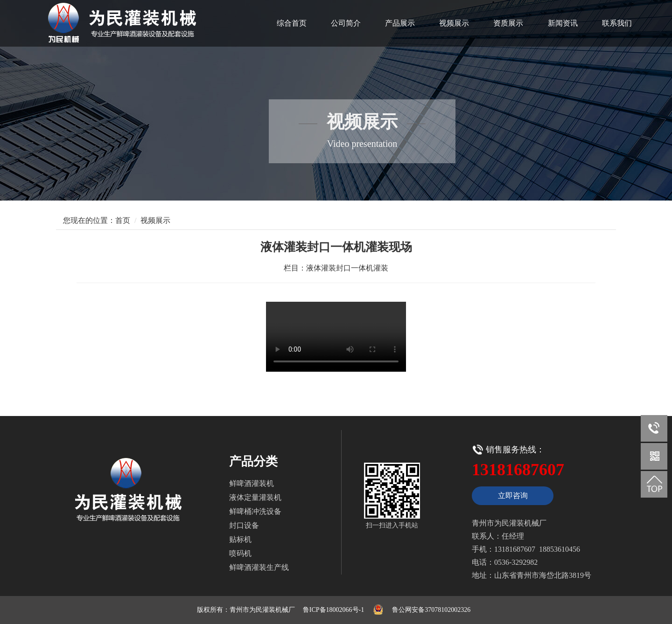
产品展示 (400, 23)
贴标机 (240, 539)
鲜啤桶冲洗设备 (255, 511)
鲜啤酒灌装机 (252, 483)
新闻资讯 (563, 23)
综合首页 (292, 23)
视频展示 (454, 23)
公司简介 (346, 23)
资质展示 (508, 23)
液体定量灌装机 (255, 497)
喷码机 (240, 553)
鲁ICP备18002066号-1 (333, 610)
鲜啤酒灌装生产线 (259, 567)
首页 (123, 220)
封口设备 (244, 525)
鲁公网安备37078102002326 (431, 610)
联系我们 (617, 23)
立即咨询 (513, 496)
